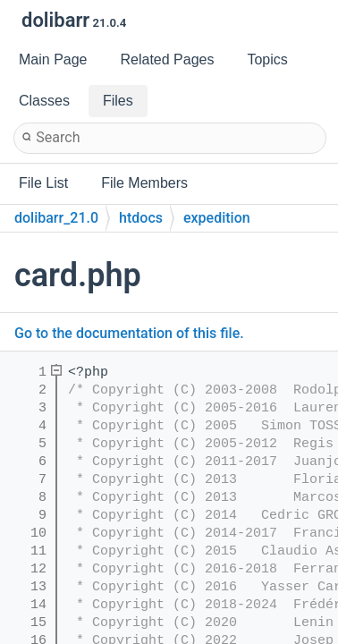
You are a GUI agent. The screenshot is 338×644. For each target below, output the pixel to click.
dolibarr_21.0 (56, 218)
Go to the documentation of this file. (129, 333)
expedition (217, 218)
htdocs (141, 218)
